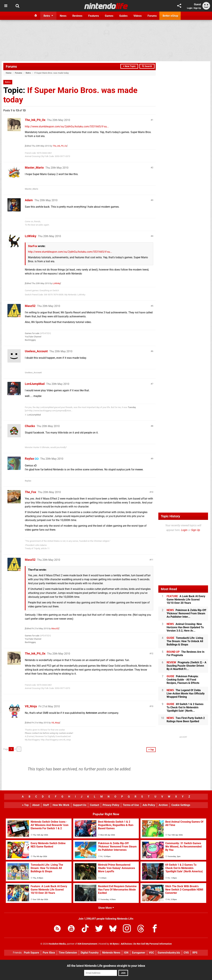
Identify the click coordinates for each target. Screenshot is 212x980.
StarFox (33, 246)
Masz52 (30, 306)
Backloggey (30, 340)
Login (190, 8)
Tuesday (132, 407)
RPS (195, 953)
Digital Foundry (90, 953)
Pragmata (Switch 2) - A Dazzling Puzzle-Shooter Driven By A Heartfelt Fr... (186, 666)
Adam (29, 200)
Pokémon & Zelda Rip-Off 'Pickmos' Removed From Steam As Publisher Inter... (186, 613)
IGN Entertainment (87, 944)
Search (147, 66)
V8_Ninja (31, 706)
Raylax (29, 459)
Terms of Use (131, 805)
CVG (186, 953)
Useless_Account (36, 351)
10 (152, 492)
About (36, 805)
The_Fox (30, 492)
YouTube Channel (33, 337)
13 (152, 706)
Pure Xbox (49, 953)
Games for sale (32, 333)
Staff (46, 805)
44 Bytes (114, 944)
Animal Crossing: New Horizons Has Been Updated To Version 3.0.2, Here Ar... (185, 627)
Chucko (30, 426)
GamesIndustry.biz (169, 953)
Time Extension (68, 953)
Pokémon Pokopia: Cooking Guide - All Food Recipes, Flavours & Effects (183, 680)
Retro (28, 73)
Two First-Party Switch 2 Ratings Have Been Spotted (186, 720)
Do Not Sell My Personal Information (153, 944)
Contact (94, 805)
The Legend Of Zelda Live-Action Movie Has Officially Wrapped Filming (186, 694)
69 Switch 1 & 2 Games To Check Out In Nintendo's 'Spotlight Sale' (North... (185, 707)
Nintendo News (111, 953)
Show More (106, 908)
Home (9, 73)
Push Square (31, 953)
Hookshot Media (57, 944)
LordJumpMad (35, 384)
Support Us (80, 805)
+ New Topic (129, 66)
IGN (126, 953)
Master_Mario (34, 168)
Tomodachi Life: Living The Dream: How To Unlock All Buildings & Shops (185, 641)
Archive (163, 805)
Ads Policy (149, 805)
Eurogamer (139, 953)
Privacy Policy (111, 805)
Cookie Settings (181, 805)
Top (25, 805)
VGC (151, 953)
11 (152, 560)
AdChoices (126, 944)
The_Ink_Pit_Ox (35, 120)
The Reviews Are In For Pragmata (185, 653)
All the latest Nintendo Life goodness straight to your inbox (106, 966)
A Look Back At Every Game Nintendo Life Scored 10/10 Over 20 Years (186, 600)
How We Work (61, 805)
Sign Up (197, 8)
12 (152, 653)
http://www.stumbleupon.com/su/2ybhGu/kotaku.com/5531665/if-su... (67, 126)
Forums (11, 67)
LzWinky (31, 236)
